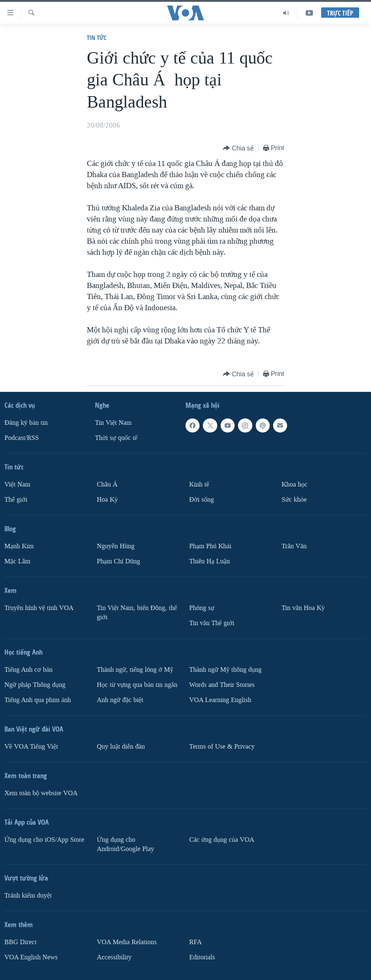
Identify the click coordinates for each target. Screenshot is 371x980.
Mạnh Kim (19, 546)
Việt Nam (17, 484)
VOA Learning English (220, 700)
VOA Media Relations (127, 942)
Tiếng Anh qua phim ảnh (38, 700)
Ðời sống (202, 500)
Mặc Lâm (17, 561)
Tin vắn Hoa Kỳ (303, 608)
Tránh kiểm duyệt (28, 896)
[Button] (238, 148)
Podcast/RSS (22, 438)
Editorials (202, 957)
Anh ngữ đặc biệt (120, 700)
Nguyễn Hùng (116, 546)
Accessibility (114, 957)
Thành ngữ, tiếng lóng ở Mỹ (135, 670)
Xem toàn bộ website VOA (41, 793)
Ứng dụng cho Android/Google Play (125, 844)
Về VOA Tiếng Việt (31, 747)
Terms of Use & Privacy (222, 747)
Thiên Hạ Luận (210, 561)
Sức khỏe (294, 500)
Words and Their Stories (222, 685)
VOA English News (31, 957)
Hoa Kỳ (107, 500)
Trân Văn (294, 546)
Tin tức (97, 38)
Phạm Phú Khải (210, 546)
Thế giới (16, 500)
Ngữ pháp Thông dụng (35, 685)
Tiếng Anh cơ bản (28, 670)
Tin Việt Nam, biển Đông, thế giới (137, 613)
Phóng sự (202, 608)
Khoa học (295, 484)
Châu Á (107, 484)
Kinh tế (199, 484)
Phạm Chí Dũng (118, 561)
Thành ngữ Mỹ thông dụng (225, 670)
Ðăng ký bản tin (26, 423)
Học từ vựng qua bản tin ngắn (137, 685)
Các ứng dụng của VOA (222, 840)
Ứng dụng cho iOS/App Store (44, 840)
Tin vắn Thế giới (212, 623)
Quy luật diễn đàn (121, 747)
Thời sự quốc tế (116, 438)
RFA (195, 942)
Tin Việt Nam (113, 423)
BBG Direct (21, 942)
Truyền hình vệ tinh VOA (39, 608)
